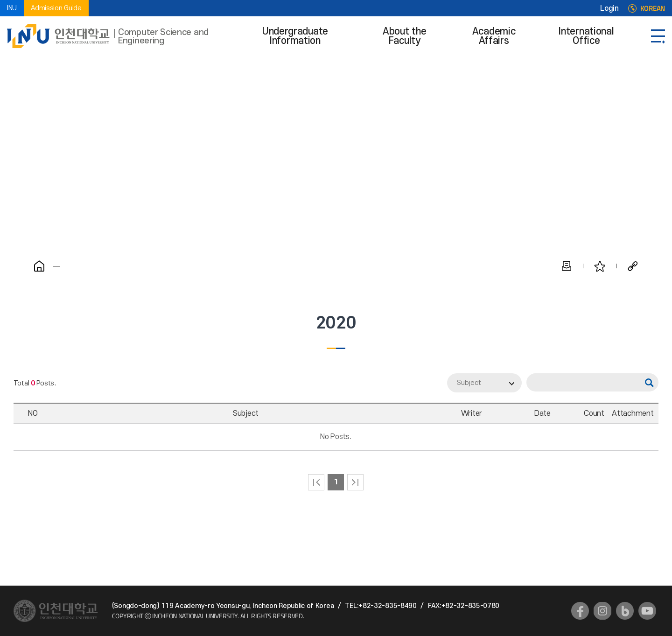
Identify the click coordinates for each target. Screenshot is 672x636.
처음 (316, 482)
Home (39, 266)
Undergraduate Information (295, 36)
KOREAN (653, 8)
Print (567, 266)
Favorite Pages (600, 266)
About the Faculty (404, 36)
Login (609, 8)
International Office (586, 36)
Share (633, 266)
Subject (469, 383)
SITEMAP (658, 36)
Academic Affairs (494, 36)
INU (12, 8)
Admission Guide (56, 8)
